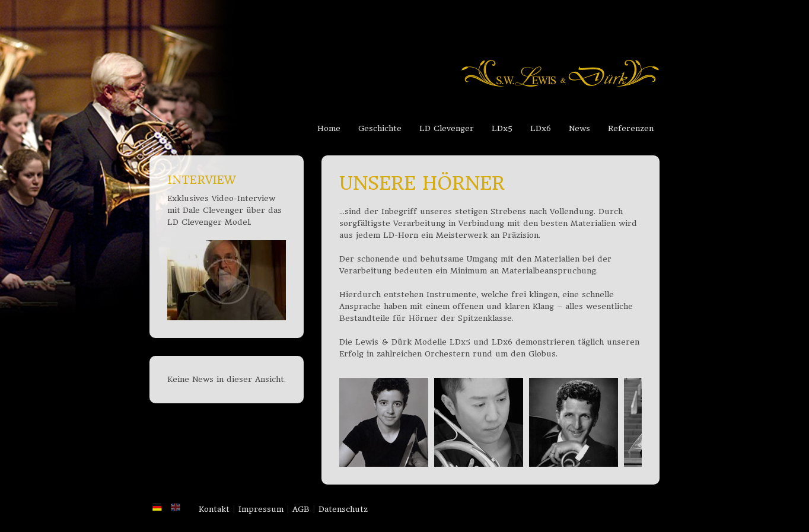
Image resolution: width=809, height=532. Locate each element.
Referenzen (631, 128)
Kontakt (214, 509)
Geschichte (380, 128)
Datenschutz (343, 509)
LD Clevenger (447, 128)
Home (329, 128)
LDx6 (541, 128)
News (579, 128)
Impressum (261, 509)
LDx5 (502, 128)
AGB (301, 509)
